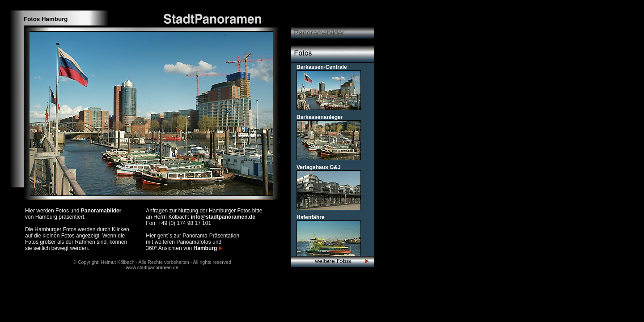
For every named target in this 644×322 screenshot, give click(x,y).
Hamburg (208, 248)
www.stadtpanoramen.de (152, 267)
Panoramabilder (101, 211)
